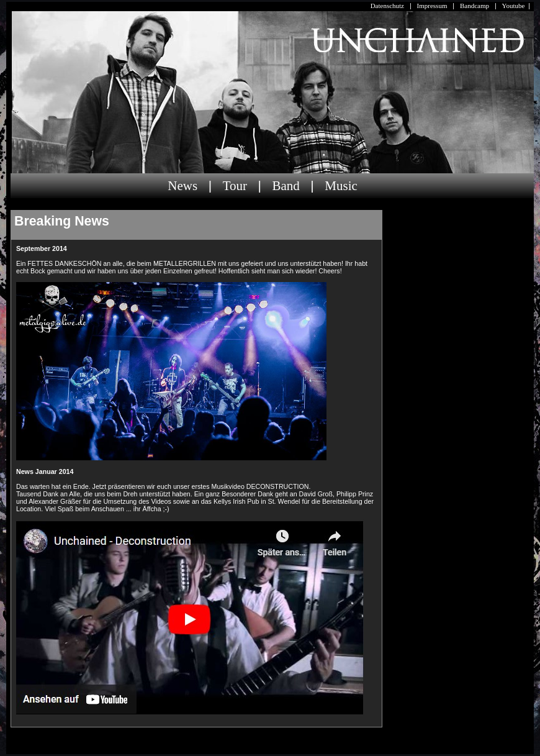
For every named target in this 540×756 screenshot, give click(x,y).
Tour (235, 186)
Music (341, 186)
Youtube (514, 6)
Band (286, 186)
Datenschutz (387, 6)
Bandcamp (475, 6)
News (182, 186)
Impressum (432, 6)
